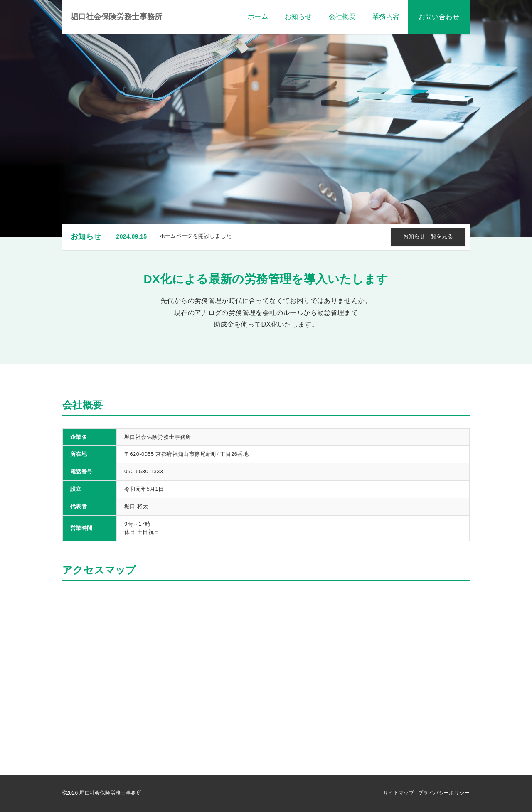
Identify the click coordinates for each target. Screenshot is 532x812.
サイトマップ (399, 793)
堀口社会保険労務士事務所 (117, 17)
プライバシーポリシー (444, 793)
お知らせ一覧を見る (428, 237)
